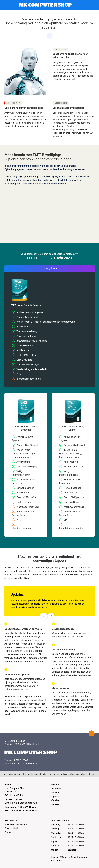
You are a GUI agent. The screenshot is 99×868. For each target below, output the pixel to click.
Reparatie (55, 797)
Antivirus (55, 793)
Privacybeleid (11, 828)
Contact (8, 832)
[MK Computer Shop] (45, 5)
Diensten (55, 804)
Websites (55, 800)
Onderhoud (56, 789)
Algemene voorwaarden (16, 824)
